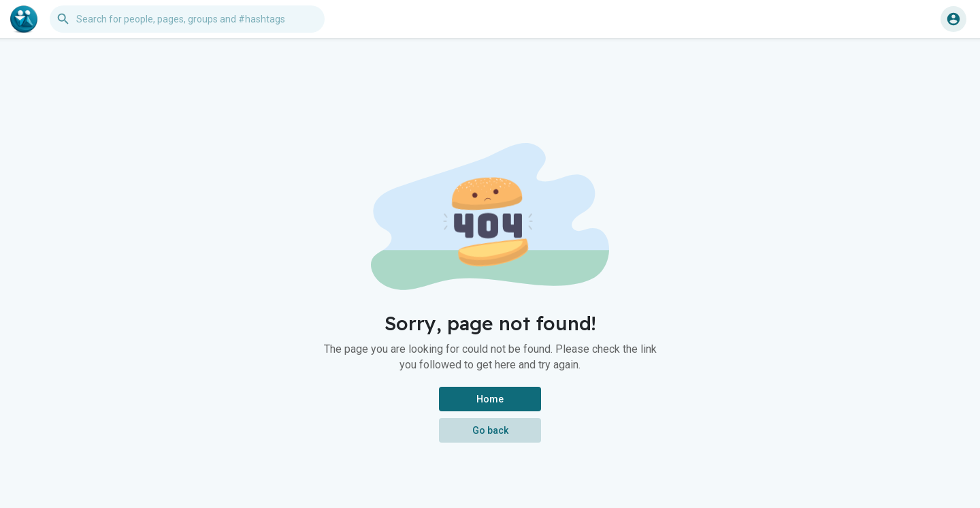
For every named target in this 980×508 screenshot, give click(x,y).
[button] (187, 19)
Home (490, 399)
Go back (490, 430)
